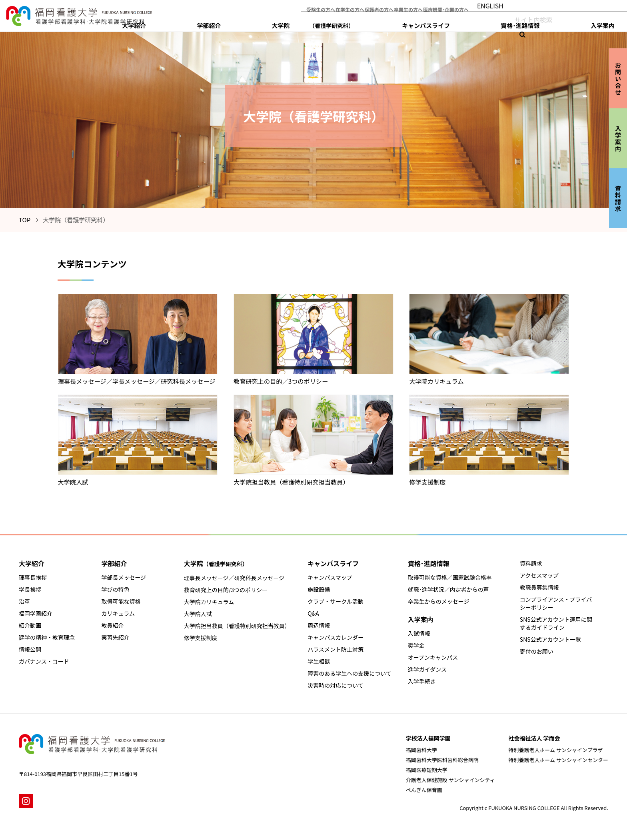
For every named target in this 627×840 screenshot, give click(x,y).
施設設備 (319, 589)
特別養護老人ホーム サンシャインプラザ (555, 750)
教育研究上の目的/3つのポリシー (226, 590)
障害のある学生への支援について (349, 673)
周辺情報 (319, 625)
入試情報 (419, 633)
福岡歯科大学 (421, 750)
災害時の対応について (335, 685)
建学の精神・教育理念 (47, 637)
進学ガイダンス (427, 669)
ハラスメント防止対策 (335, 649)
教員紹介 (112, 625)
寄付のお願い (537, 651)
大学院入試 (73, 482)
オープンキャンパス (433, 657)
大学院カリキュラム (436, 381)
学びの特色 (115, 589)
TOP (25, 220)
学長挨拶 (30, 589)
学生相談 (319, 661)
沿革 (24, 601)
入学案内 (599, 23)
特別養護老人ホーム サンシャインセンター (558, 760)
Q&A (313, 613)
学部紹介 (362, 23)
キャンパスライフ (491, 23)
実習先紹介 (115, 637)
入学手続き (422, 681)
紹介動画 (30, 625)
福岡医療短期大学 (427, 770)
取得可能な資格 (121, 601)
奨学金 (416, 645)
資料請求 (531, 563)
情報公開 (30, 649)
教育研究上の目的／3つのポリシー (281, 381)
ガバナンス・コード (44, 661)
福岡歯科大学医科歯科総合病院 (442, 760)
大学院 (421, 23)
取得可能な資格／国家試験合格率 (450, 577)
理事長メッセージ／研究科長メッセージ (234, 578)
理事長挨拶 (33, 577)
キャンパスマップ (330, 577)
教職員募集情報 (539, 587)
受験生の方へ (327, 6)
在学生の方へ (364, 6)
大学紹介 (322, 23)
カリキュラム (118, 613)
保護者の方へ (401, 6)
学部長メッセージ (124, 577)
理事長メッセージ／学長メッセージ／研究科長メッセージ (137, 381)
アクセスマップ (539, 575)
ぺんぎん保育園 (424, 790)
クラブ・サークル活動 (335, 601)
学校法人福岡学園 (428, 738)
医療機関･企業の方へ (483, 6)
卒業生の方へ (437, 6)
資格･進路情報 (551, 23)
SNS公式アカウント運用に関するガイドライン (556, 623)
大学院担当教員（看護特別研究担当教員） (291, 482)
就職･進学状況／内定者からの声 (448, 589)
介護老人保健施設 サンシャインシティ (450, 780)
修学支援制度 (427, 482)
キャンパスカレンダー (335, 637)
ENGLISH (532, 6)
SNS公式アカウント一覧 (550, 639)
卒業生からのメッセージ (439, 601)
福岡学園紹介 (36, 613)
